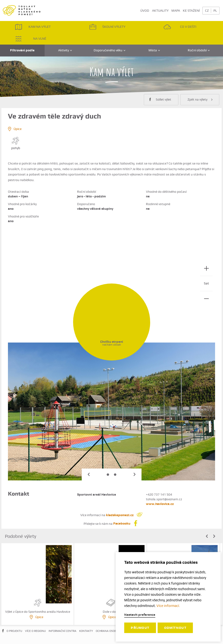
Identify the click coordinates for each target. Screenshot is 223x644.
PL (215, 10)
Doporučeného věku (110, 50)
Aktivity (65, 50)
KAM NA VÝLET (33, 27)
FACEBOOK (3, 634)
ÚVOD (145, 10)
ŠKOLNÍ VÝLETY (107, 27)
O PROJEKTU (14, 631)
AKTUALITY (160, 10)
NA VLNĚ (31, 39)
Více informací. (168, 606)
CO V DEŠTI (180, 27)
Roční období (199, 50)
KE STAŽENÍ (191, 10)
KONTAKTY (86, 631)
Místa (154, 50)
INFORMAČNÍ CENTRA (62, 631)
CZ (207, 10)
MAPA (176, 10)
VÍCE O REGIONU (35, 631)
